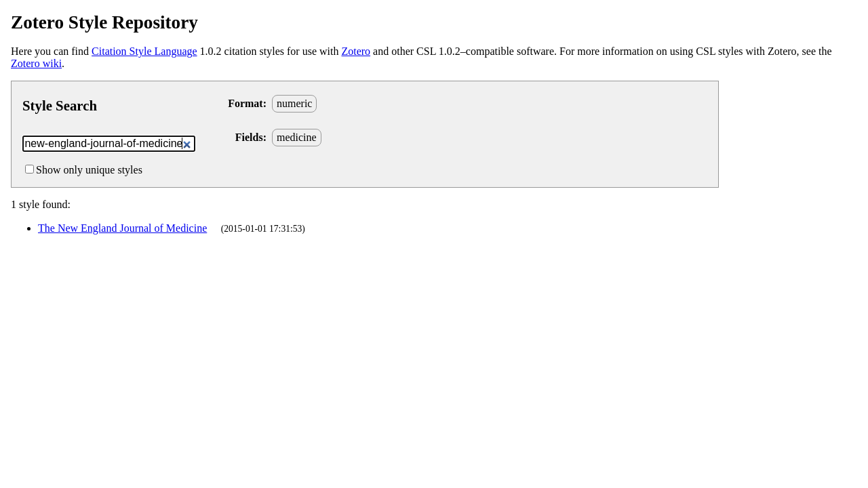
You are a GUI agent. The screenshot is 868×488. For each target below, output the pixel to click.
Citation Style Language (144, 51)
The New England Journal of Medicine (122, 228)
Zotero (356, 51)
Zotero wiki (36, 63)
